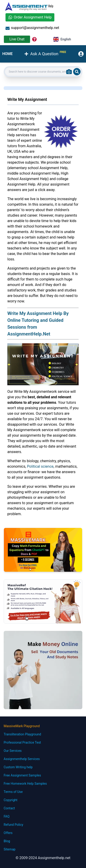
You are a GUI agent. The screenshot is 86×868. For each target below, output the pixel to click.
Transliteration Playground (22, 734)
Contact (9, 808)
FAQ (7, 816)
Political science (40, 466)
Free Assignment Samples (22, 775)
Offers (8, 833)
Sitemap (10, 849)
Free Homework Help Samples (25, 784)
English (62, 39)
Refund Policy (13, 825)
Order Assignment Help (30, 17)
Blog (7, 841)
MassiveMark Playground (22, 726)
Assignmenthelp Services (22, 759)
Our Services (13, 751)
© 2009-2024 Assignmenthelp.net (43, 858)
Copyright (11, 800)
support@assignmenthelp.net (32, 28)
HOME (7, 54)
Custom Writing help (18, 767)
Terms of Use (13, 792)
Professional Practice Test (22, 742)
